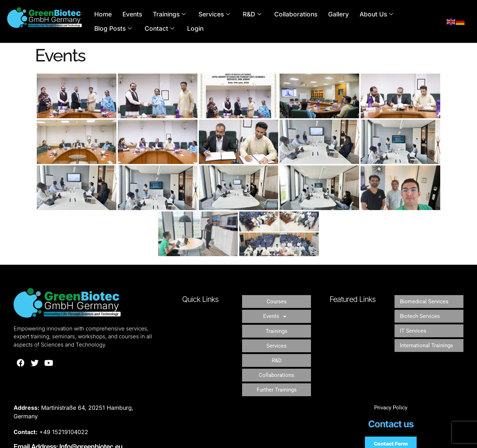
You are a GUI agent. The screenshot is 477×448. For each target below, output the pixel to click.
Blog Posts (399, 14)
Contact (107, 29)
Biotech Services (421, 310)
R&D (241, 14)
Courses (277, 299)
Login (140, 28)
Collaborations (282, 14)
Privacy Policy (391, 381)
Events (129, 14)
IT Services (414, 320)
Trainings (163, 14)
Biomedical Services (425, 299)
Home (102, 14)
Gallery (320, 14)
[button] (277, 310)
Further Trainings (277, 361)
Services (205, 14)
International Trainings (428, 330)
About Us (355, 14)
